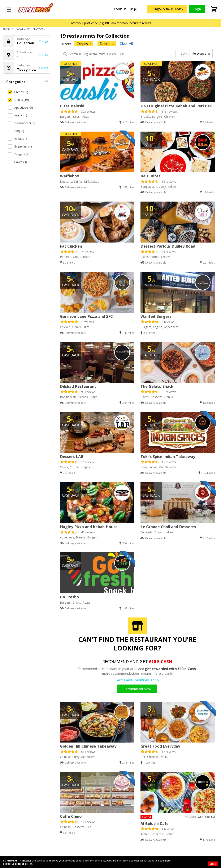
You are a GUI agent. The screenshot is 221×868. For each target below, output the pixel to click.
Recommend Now (137, 689)
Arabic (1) (18, 115)
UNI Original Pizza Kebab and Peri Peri (176, 106)
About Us (120, 9)
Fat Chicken (71, 246)
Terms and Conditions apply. (137, 680)
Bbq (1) (16, 131)
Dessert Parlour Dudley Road (168, 246)
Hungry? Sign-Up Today (167, 9)
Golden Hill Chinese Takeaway (88, 746)
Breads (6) (18, 139)
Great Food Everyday (160, 746)
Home (7, 29)
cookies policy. (24, 864)
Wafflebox (70, 176)
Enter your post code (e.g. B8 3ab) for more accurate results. (111, 23)
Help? (133, 9)
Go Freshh (69, 597)
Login (197, 9)
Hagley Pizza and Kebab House (89, 527)
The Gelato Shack (157, 386)
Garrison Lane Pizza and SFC (86, 316)
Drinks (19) (18, 100)
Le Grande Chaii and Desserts (168, 527)
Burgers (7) (19, 154)
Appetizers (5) (20, 108)
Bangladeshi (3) (22, 123)
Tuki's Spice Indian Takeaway (168, 456)
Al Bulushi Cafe (155, 823)
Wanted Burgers (156, 316)
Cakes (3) (17, 162)
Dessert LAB (72, 456)
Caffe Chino (71, 816)
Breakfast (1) (20, 146)
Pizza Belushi (72, 106)
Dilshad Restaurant (78, 386)
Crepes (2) (18, 92)
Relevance (201, 54)
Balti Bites (150, 176)
